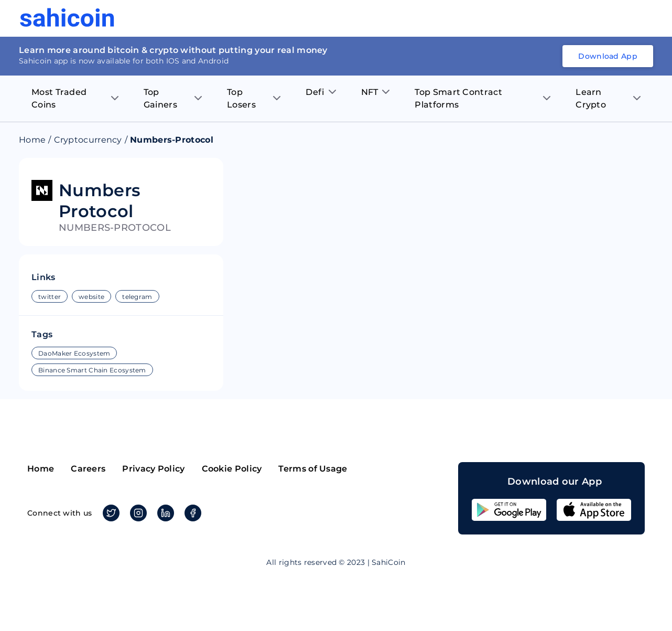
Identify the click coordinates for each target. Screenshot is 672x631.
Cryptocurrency (88, 140)
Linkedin (164, 513)
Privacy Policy (153, 469)
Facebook (191, 513)
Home (32, 140)
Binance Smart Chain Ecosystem (92, 370)
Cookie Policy (232, 469)
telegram (137, 297)
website (91, 297)
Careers (88, 469)
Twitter (109, 513)
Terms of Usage (313, 469)
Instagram (137, 513)
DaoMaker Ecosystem (74, 353)
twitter (50, 297)
